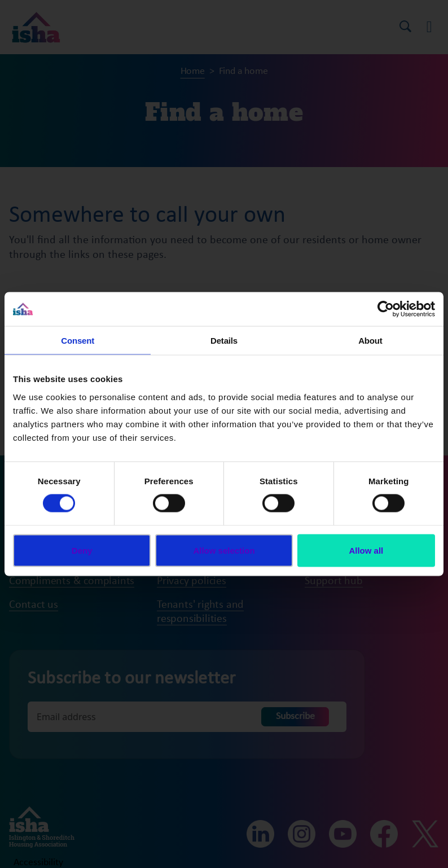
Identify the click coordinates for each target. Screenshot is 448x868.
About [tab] (370, 341)
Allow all (366, 550)
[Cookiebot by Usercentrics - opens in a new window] (386, 309)
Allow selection (224, 550)
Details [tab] (224, 341)
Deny (82, 550)
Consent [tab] (78, 341)
